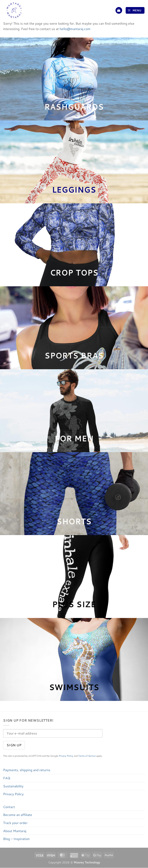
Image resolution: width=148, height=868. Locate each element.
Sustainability (13, 786)
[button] (119, 10)
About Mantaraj (15, 831)
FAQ (7, 778)
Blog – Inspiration (16, 839)
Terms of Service (87, 756)
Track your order (15, 823)
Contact (9, 807)
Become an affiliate (18, 815)
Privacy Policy (66, 756)
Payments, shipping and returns (27, 770)
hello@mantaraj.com (75, 29)
